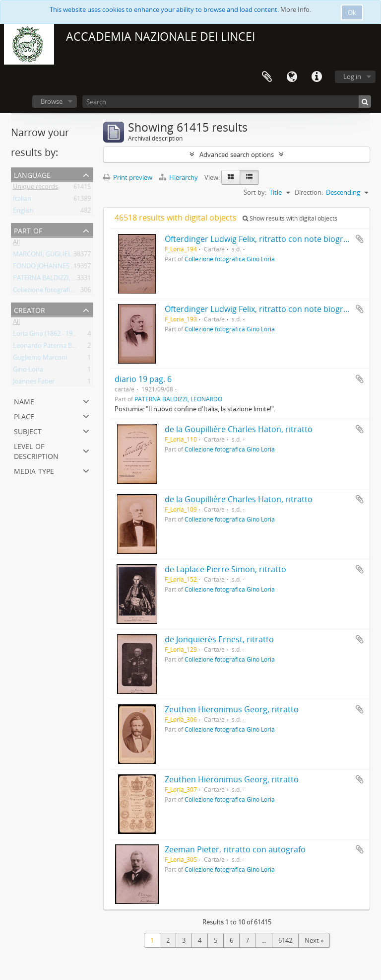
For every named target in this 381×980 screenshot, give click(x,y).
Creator (30, 309)
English (23, 212)
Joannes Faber (34, 383)
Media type (34, 470)
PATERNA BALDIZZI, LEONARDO (60, 280)
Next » (314, 940)
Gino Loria (28, 371)
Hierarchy (179, 177)
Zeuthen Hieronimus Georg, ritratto (232, 709)
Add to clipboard (360, 239)
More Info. (296, 9)
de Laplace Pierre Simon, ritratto (225, 569)
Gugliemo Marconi (40, 359)
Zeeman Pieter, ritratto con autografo (235, 849)
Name (24, 401)
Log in (352, 76)
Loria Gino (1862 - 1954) (47, 335)
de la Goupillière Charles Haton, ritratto (239, 429)
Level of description (36, 450)
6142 (285, 940)
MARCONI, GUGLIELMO (48, 256)
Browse (52, 101)
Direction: (309, 192)
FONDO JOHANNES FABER (51, 268)
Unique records (35, 188)
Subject (28, 430)
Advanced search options (237, 154)
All (16, 244)
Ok (352, 12)
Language (292, 77)
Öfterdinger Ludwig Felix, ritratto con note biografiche (265, 239)
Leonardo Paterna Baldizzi (51, 347)
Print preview (128, 177)
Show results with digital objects (290, 218)
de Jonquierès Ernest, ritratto (219, 639)
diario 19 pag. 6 (143, 379)
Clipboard (267, 77)
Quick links (317, 77)
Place (24, 415)
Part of (28, 230)
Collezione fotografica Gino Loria (61, 292)
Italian (22, 200)
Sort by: (255, 192)
